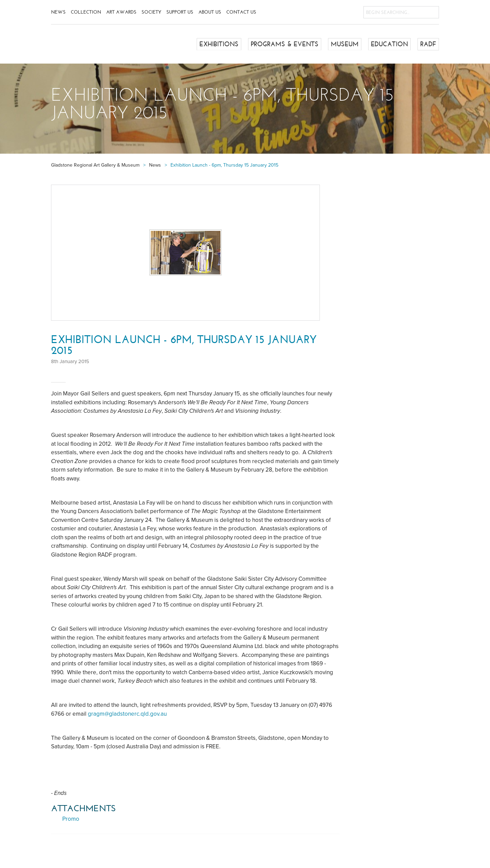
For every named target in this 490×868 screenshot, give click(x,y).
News (58, 12)
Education (391, 44)
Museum (347, 44)
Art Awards (121, 12)
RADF (429, 44)
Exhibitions (227, 44)
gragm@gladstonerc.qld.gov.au (127, 714)
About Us (210, 12)
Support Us (180, 12)
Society (151, 12)
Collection (86, 12)
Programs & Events (290, 44)
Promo (71, 819)
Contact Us (241, 12)
